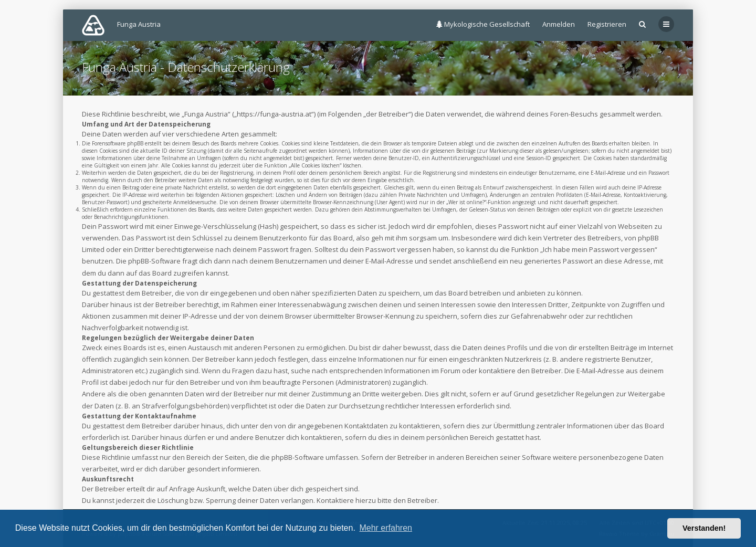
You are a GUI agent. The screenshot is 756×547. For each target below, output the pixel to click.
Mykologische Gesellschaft (483, 24)
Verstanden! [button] (704, 528)
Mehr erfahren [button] (386, 528)
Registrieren (607, 24)
